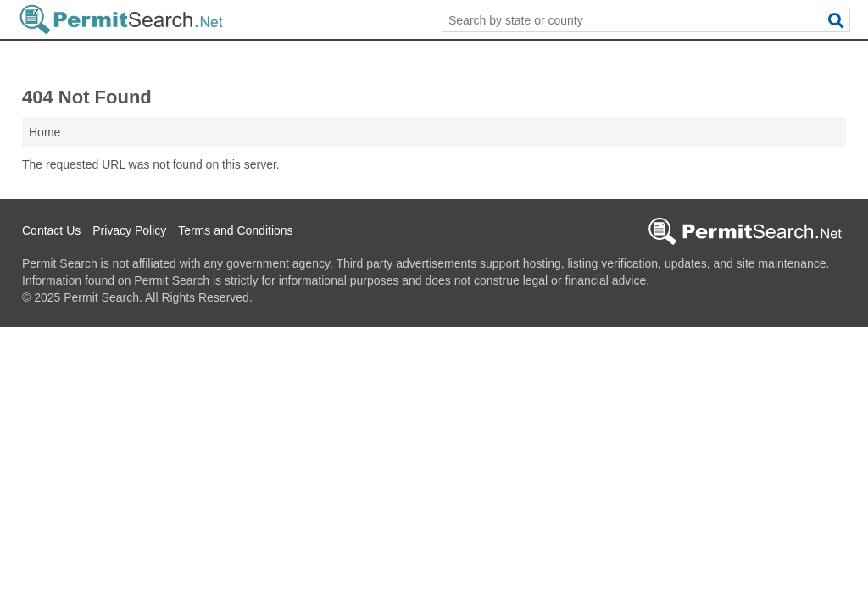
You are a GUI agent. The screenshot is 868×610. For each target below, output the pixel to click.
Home (45, 132)
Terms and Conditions (235, 230)
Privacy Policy (129, 230)
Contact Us (51, 230)
